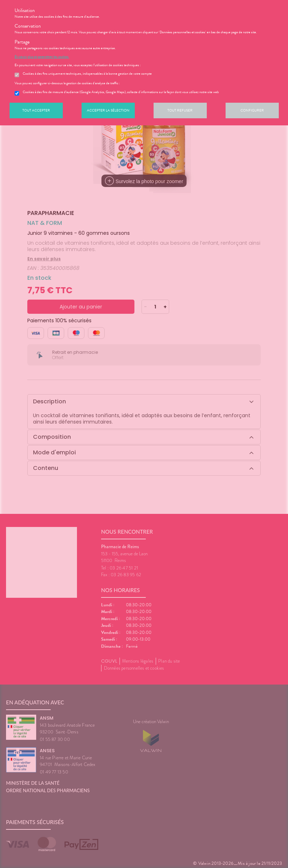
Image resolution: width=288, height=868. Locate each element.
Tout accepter (36, 110)
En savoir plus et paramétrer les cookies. (42, 57)
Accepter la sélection (108, 110)
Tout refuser (180, 110)
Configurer (252, 110)
